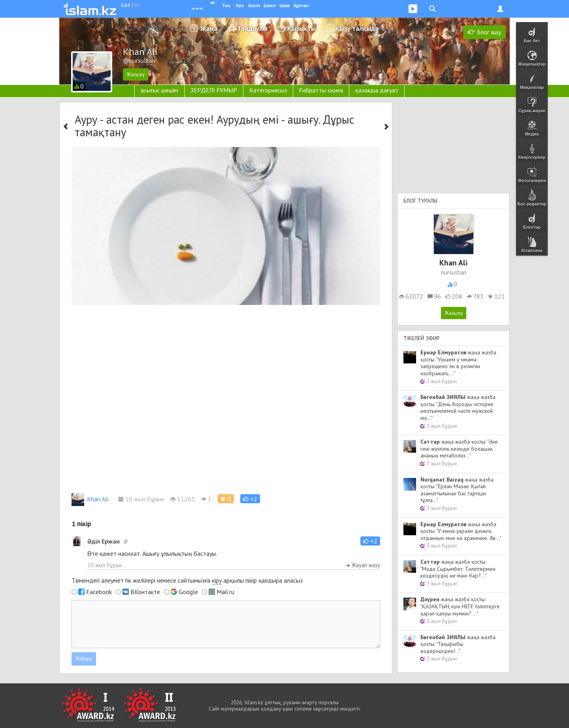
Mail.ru (225, 592)
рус (136, 4)
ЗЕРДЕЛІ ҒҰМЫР (214, 90)
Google (188, 592)
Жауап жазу (363, 565)
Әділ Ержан (104, 541)
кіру (217, 580)
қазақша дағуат (377, 90)
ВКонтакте (145, 592)
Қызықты (301, 28)
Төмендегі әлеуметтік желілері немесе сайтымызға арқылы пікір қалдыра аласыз (187, 580)
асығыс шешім (159, 90)
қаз (125, 4)
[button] (250, 499)
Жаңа (209, 28)
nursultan (454, 272)
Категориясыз (268, 90)
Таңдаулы (252, 28)
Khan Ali (90, 499)
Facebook (99, 592)
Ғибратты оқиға (321, 90)
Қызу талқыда (357, 28)
